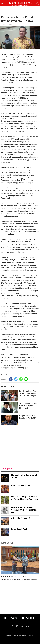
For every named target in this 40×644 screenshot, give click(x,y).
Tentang (30, 635)
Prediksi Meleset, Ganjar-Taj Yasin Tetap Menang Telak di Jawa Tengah (29, 393)
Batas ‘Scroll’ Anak (19, 529)
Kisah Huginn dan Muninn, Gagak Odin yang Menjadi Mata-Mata (25, 510)
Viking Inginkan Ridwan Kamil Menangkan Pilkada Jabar (28, 406)
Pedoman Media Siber (19, 635)
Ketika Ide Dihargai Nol (21, 486)
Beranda (8, 635)
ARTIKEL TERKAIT (8, 387)
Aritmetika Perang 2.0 (21, 518)
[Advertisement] (20, 445)
